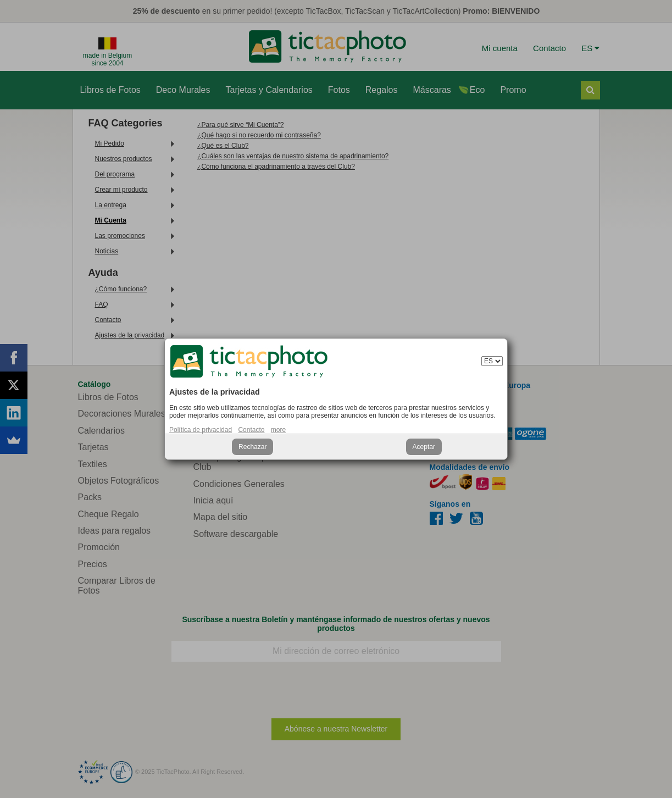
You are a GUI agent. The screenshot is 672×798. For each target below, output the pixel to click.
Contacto (251, 430)
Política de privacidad (201, 430)
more (278, 430)
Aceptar (424, 447)
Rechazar (252, 447)
